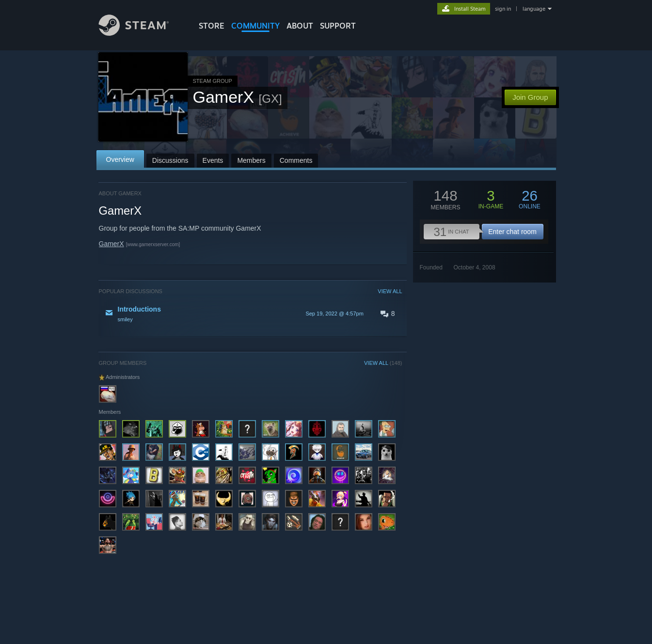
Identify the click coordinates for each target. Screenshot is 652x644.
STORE (212, 26)
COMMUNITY (255, 26)
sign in (503, 9)
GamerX (111, 244)
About (300, 26)
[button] (251, 314)
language (534, 9)
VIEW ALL (390, 291)
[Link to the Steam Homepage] (141, 33)
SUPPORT (338, 26)
